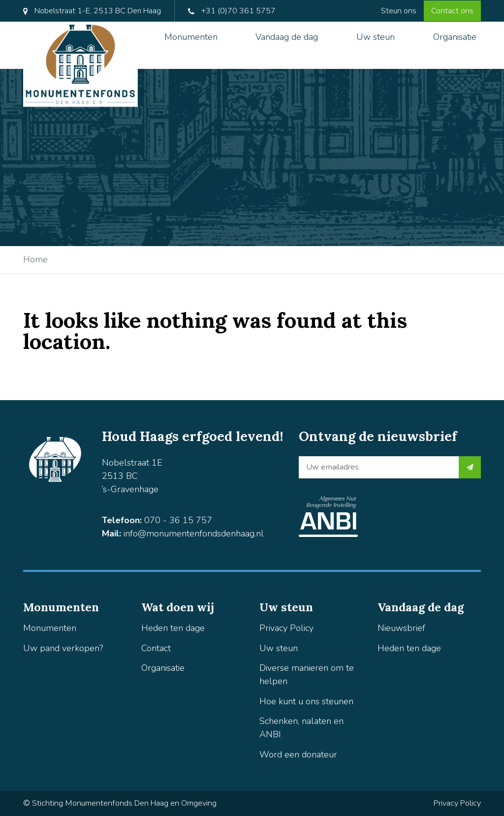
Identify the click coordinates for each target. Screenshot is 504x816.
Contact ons (452, 11)
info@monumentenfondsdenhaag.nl (194, 534)
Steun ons (399, 11)
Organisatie (455, 37)
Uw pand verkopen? (63, 648)
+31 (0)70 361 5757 (232, 11)
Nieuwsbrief (401, 628)
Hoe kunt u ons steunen (306, 701)
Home (35, 259)
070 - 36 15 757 (178, 520)
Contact (156, 648)
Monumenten (191, 37)
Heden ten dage (173, 628)
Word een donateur (298, 754)
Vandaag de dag (287, 37)
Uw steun (376, 37)
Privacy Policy (286, 628)
